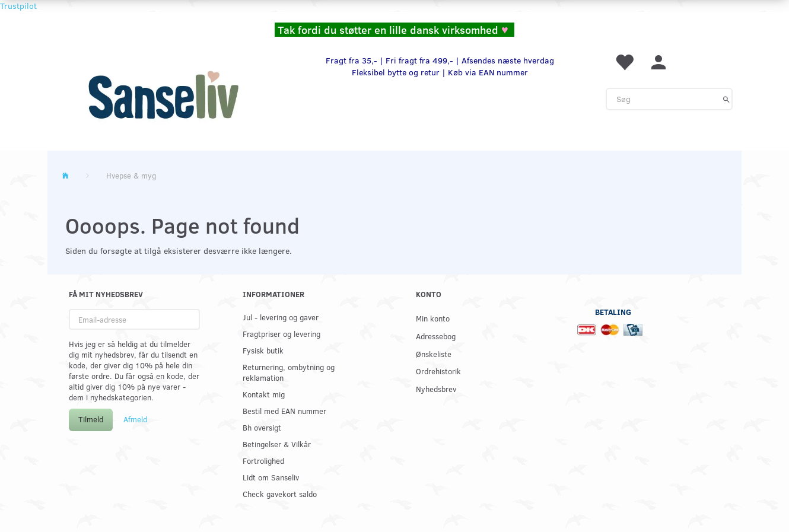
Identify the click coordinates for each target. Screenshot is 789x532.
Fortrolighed (263, 461)
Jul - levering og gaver (281, 317)
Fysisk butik (263, 350)
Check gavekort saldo (280, 494)
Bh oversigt (262, 427)
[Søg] (726, 99)
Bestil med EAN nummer (284, 411)
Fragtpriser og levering (281, 334)
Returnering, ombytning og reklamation (289, 372)
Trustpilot (18, 6)
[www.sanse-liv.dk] (163, 95)
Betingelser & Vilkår (277, 444)
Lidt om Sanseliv (271, 477)
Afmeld (135, 419)
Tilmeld (91, 419)
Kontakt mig (264, 394)
